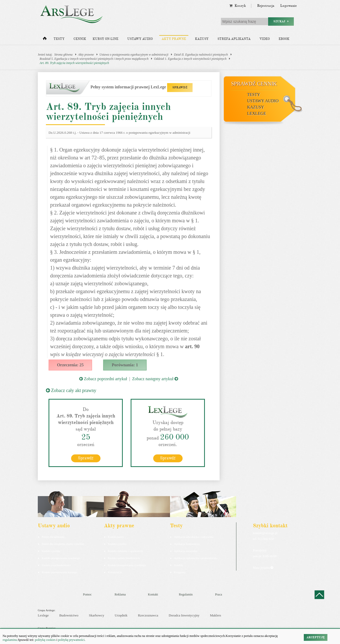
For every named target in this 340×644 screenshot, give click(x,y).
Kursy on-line (105, 39)
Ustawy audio (140, 39)
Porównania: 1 (125, 365)
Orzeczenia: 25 (70, 365)
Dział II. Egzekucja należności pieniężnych (201, 55)
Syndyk (178, 565)
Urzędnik (121, 615)
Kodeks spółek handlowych (124, 558)
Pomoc (87, 594)
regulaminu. (10, 640)
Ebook (284, 39)
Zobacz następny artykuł (155, 379)
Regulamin (186, 594)
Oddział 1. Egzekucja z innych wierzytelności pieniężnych (190, 59)
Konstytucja (115, 572)
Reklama (120, 594)
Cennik (80, 39)
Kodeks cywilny (51, 551)
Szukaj (281, 21)
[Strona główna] (45, 40)
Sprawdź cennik (254, 84)
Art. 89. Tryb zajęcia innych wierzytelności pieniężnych (74, 63)
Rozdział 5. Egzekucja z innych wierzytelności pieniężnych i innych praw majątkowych (94, 59)
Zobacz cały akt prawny (71, 390)
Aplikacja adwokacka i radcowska (194, 537)
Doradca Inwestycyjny (184, 615)
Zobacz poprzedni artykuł (103, 379)
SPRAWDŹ (180, 87)
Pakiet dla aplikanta (53, 537)
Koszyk (238, 6)
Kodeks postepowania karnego (59, 572)
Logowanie (288, 6)
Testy (59, 39)
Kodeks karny (116, 537)
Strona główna (63, 55)
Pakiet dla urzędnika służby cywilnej (63, 544)
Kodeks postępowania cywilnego (61, 558)
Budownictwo (69, 615)
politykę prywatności (71, 640)
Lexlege (43, 615)
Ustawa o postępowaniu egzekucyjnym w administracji (134, 55)
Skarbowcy (97, 615)
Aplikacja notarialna (186, 551)
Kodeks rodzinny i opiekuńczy (126, 551)
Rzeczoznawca (148, 615)
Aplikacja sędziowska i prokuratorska (196, 558)
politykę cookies (45, 640)
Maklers (216, 615)
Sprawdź (86, 458)
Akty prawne (174, 39)
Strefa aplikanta (234, 39)
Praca (219, 594)
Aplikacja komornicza (187, 544)
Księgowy (180, 572)
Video (265, 39)
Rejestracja (266, 6)
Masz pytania (263, 568)
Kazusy (202, 39)
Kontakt (153, 594)
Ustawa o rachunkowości (56, 565)
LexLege (257, 113)
